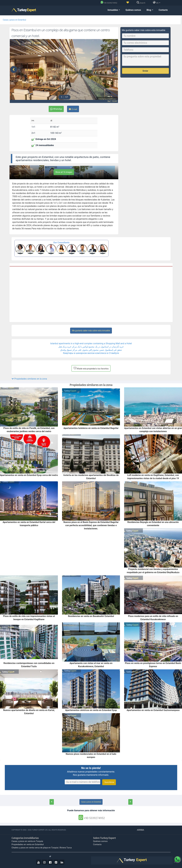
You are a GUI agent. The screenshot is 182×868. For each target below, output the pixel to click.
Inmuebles (114, 10)
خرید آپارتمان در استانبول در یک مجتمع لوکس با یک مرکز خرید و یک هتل (91, 347)
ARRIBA (141, 830)
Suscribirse (109, 782)
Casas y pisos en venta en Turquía (27, 841)
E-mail (73, 109)
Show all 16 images (64, 172)
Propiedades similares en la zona (29, 379)
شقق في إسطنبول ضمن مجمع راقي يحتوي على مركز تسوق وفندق (91, 350)
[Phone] (110, 3)
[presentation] (14, 69)
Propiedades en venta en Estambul (28, 844)
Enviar (145, 71)
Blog (150, 10)
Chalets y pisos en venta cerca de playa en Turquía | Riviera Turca (42, 848)
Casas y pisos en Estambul (14, 20)
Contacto (163, 10)
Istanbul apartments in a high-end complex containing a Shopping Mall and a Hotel (91, 343)
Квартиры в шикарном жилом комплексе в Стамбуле (91, 353)
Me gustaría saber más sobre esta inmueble (91, 331)
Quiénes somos (133, 10)
